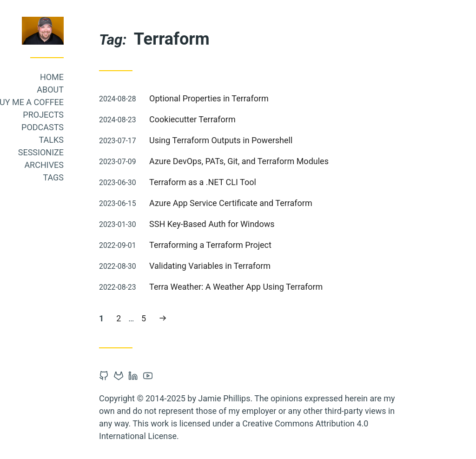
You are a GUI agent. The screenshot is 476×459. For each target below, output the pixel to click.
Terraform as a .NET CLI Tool (269, 182)
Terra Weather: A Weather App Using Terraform (302, 287)
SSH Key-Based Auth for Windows (278, 224)
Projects (110, 115)
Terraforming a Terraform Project (277, 245)
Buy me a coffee (96, 102)
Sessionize (107, 152)
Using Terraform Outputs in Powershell (287, 140)
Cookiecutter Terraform (259, 119)
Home (118, 77)
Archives (110, 165)
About (117, 90)
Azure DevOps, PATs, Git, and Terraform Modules (305, 161)
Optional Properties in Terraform (275, 98)
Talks (118, 140)
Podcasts (109, 127)
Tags (120, 177)
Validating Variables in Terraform (276, 266)
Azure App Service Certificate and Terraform (297, 203)
